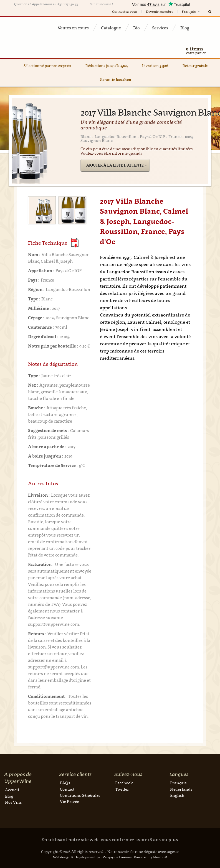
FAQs (65, 783)
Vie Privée (69, 801)
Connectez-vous (125, 12)
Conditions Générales (80, 795)
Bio (136, 28)
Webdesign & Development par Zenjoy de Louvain (93, 857)
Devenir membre (160, 12)
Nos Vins (13, 802)
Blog (185, 28)
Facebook (124, 783)
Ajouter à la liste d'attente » (116, 165)
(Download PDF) (75, 243)
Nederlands (181, 789)
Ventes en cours (73, 28)
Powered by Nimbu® (151, 857)
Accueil (12, 790)
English (177, 795)
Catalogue (111, 28)
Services (160, 28)
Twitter (122, 789)
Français (191, 12)
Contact (67, 789)
